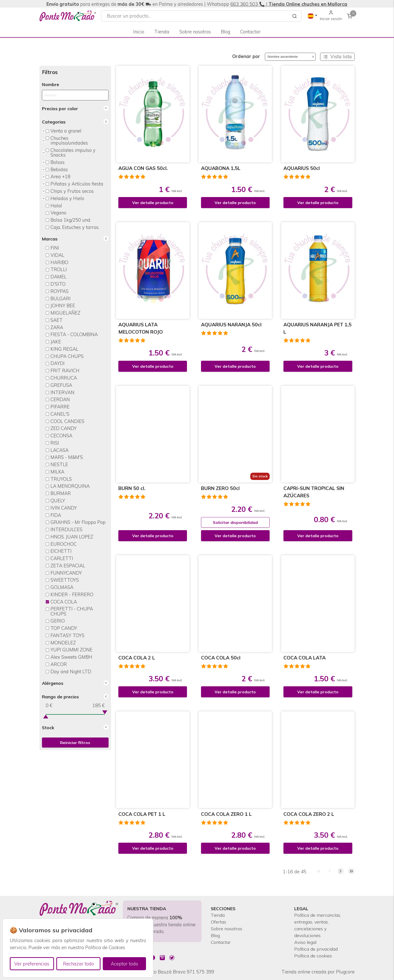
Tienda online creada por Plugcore (318, 972)
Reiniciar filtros (75, 743)
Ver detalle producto (153, 203)
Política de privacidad (317, 949)
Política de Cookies (105, 947)
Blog (226, 28)
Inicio (139, 28)
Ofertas (219, 921)
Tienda (162, 28)
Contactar (250, 28)
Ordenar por (246, 56)
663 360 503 (244, 4)
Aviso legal (306, 942)
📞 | (303, 4)
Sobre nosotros (195, 28)
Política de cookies (314, 956)
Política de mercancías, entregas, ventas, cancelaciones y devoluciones (319, 925)
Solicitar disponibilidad (235, 522)
